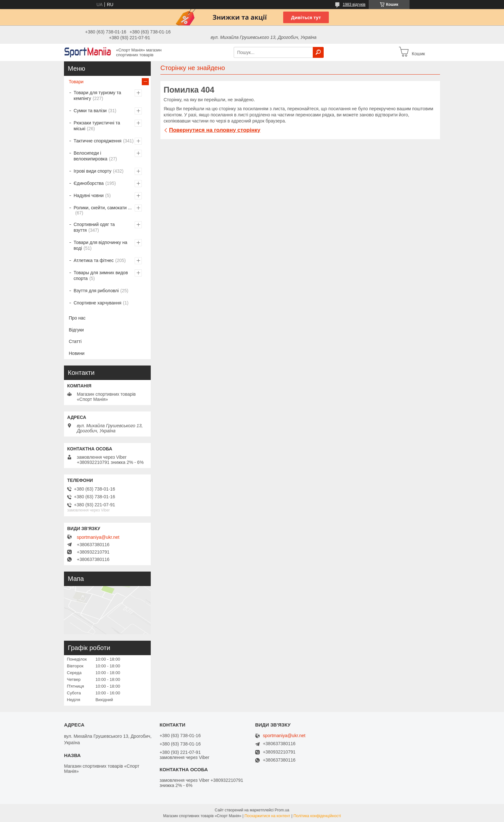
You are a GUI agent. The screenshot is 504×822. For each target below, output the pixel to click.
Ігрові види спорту (93, 171)
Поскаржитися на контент (267, 816)
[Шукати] (318, 52)
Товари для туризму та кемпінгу (97, 95)
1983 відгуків (354, 5)
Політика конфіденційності (317, 816)
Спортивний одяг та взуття (94, 227)
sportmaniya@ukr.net (98, 537)
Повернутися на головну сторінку (215, 130)
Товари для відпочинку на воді (100, 245)
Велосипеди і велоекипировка (90, 156)
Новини (77, 353)
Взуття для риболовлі (96, 291)
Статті (75, 341)
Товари (76, 82)
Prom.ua (282, 810)
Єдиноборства (89, 183)
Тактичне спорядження (98, 141)
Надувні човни (89, 195)
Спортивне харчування (98, 303)
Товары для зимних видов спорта (101, 276)
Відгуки (76, 330)
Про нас (77, 318)
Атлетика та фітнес (94, 260)
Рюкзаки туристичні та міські (97, 126)
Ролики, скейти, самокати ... (103, 208)
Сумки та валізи (90, 111)
